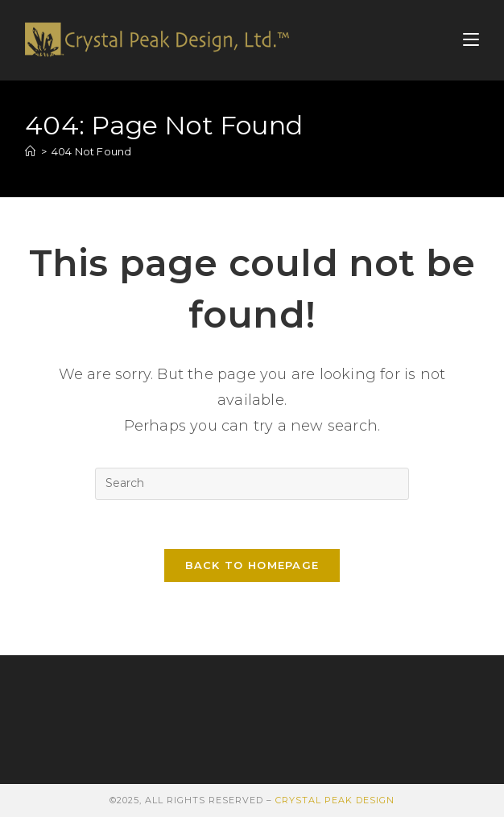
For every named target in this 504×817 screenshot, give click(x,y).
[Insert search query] (252, 484)
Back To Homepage (252, 565)
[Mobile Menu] (471, 40)
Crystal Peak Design (335, 800)
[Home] (30, 151)
